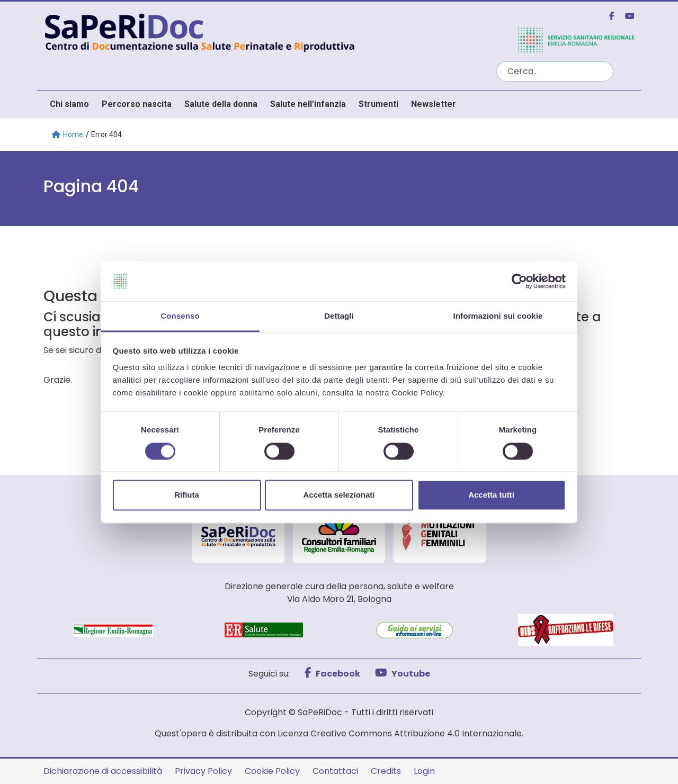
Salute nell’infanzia (308, 104)
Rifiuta (187, 495)
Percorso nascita (137, 104)
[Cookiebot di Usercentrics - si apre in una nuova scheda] (519, 281)
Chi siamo (69, 104)
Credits (386, 771)
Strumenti (378, 104)
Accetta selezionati (339, 495)
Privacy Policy (203, 771)
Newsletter (434, 104)
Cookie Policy (272, 771)
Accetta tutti (491, 495)
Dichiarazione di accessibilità (103, 771)
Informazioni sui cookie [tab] (498, 316)
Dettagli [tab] (339, 316)
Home (68, 134)
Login (424, 771)
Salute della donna (221, 104)
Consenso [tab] (180, 316)
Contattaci (335, 771)
